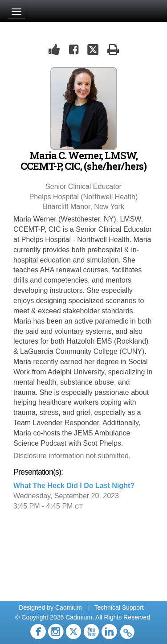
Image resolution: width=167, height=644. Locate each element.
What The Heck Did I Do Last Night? (74, 486)
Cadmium (69, 607)
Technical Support (119, 607)
